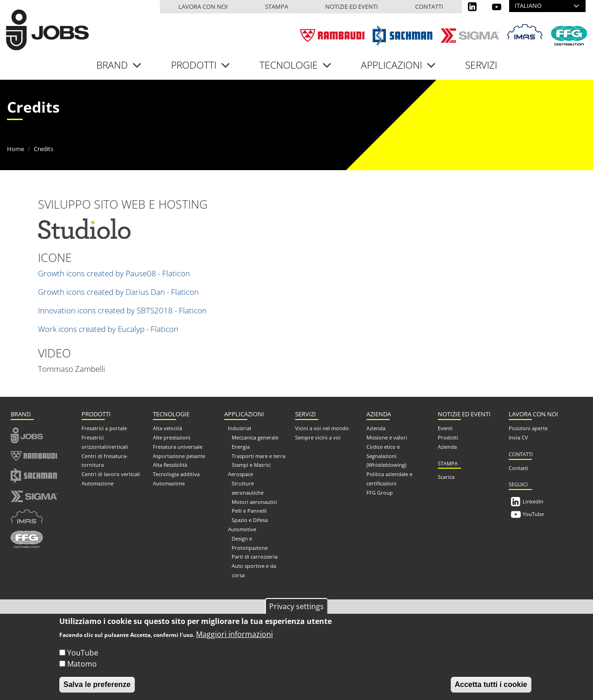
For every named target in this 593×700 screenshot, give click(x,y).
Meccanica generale (255, 436)
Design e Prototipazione (250, 542)
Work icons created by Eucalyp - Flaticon (108, 328)
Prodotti (448, 436)
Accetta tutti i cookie (491, 684)
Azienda (376, 427)
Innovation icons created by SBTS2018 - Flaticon (122, 309)
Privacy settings (296, 606)
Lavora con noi (203, 6)
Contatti (429, 6)
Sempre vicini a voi (318, 436)
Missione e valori (387, 436)
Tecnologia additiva (176, 473)
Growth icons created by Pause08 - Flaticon (114, 272)
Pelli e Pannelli (249, 510)
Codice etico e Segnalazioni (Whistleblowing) (386, 455)
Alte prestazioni (172, 436)
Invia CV (518, 436)
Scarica (446, 476)
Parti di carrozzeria (255, 556)
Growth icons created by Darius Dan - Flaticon (118, 290)
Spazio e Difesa (250, 519)
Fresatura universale (178, 445)
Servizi (481, 64)
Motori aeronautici (254, 500)
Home (16, 147)
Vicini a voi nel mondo (322, 427)
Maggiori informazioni (234, 634)
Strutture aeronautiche (248, 487)
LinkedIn (533, 500)
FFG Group (380, 491)
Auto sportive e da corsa (254, 570)
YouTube (533, 513)
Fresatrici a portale (104, 427)
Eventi (445, 427)
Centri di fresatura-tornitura (105, 459)
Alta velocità (167, 427)
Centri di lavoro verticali (111, 473)
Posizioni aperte (528, 427)
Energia (241, 445)
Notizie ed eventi (352, 6)
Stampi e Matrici (251, 464)
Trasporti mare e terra (259, 455)
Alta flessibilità (170, 464)
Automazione (98, 482)
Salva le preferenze (97, 684)
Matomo (82, 664)
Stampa (277, 6)
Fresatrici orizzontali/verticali (105, 441)
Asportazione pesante (179, 455)
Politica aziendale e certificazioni (389, 478)
